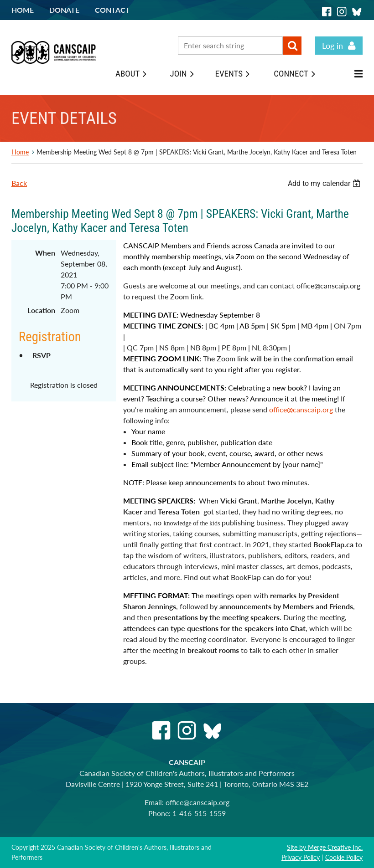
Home (23, 10)
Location (41, 310)
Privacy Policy (301, 857)
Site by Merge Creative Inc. (325, 847)
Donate (64, 10)
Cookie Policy (344, 857)
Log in (332, 46)
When (45, 253)
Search (292, 46)
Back (19, 183)
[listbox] (325, 183)
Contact (112, 10)
